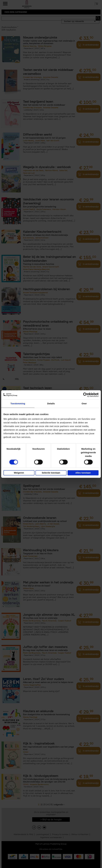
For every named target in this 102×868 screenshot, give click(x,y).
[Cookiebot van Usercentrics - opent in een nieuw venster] (85, 395)
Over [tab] (84, 403)
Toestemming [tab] (18, 403)
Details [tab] (51, 403)
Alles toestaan (83, 473)
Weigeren (19, 473)
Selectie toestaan (51, 473)
